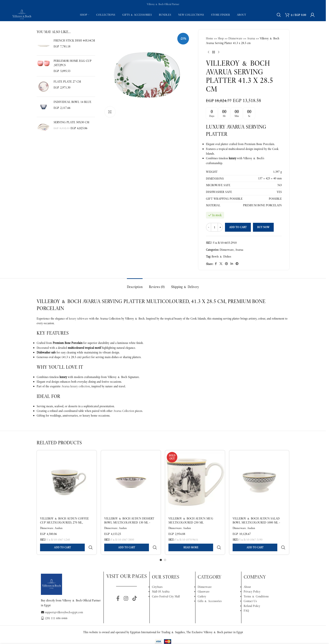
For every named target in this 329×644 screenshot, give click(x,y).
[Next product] (219, 52)
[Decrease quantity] (209, 227)
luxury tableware (79, 319)
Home (210, 38)
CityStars (157, 577)
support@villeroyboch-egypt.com (62, 602)
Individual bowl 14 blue (72, 102)
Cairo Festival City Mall (166, 586)
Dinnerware (235, 38)
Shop (221, 38)
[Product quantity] (214, 227)
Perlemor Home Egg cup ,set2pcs (73, 63)
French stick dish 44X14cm (74, 40)
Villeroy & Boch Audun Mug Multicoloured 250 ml (191, 521)
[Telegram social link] (237, 264)
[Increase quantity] (220, 227)
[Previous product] (208, 52)
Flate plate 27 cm (67, 82)
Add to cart (238, 227)
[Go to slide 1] (161, 550)
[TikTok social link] (135, 589)
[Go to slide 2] (165, 550)
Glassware (204, 581)
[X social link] (221, 264)
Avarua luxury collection (76, 386)
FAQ (246, 600)
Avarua (251, 38)
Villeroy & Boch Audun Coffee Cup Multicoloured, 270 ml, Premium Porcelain (64, 523)
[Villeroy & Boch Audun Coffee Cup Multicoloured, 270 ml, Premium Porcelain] (67, 482)
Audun (59, 528)
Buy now (263, 227)
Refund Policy (252, 596)
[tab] (135, 285)
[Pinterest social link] (226, 264)
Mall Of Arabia (161, 581)
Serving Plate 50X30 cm (71, 122)
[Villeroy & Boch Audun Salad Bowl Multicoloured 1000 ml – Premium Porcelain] (259, 482)
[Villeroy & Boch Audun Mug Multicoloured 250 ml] (195, 482)
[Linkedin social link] (232, 264)
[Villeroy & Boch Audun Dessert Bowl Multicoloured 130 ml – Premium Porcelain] (131, 482)
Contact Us (250, 591)
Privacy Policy (252, 581)
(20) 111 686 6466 (54, 608)
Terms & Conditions (256, 586)
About (247, 577)
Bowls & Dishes (221, 256)
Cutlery (202, 586)
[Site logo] (22, 14)
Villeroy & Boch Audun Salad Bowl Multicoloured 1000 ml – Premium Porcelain (256, 523)
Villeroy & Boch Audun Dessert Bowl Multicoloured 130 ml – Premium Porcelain (129, 523)
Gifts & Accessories (210, 591)
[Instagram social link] (126, 589)
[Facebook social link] (216, 264)
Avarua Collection (124, 411)
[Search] (279, 15)
